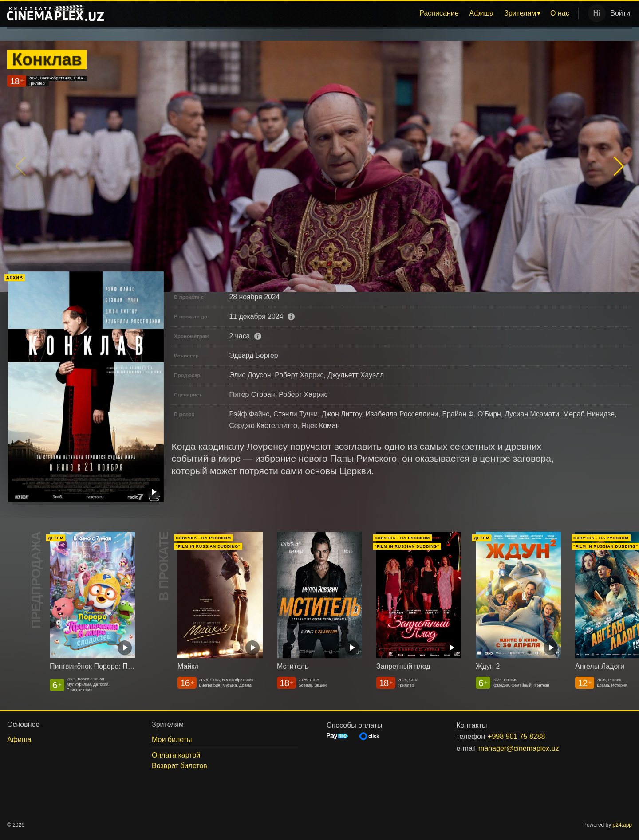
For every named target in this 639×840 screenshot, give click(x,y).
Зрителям (520, 13)
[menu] (343, 13)
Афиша (482, 13)
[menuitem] (439, 13)
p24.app (622, 825)
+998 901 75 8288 (516, 736)
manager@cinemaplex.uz (519, 748)
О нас (560, 13)
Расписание (439, 13)
